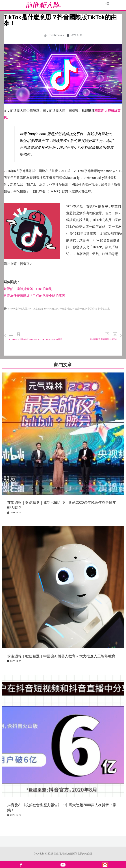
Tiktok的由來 (51, 309)
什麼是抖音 (65, 309)
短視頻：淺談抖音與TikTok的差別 (28, 289)
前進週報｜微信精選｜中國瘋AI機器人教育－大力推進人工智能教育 (61, 656)
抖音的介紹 (91, 309)
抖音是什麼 (78, 309)
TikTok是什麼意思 (17, 309)
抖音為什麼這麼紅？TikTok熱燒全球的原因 (34, 296)
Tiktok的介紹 (35, 309)
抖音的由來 (104, 309)
